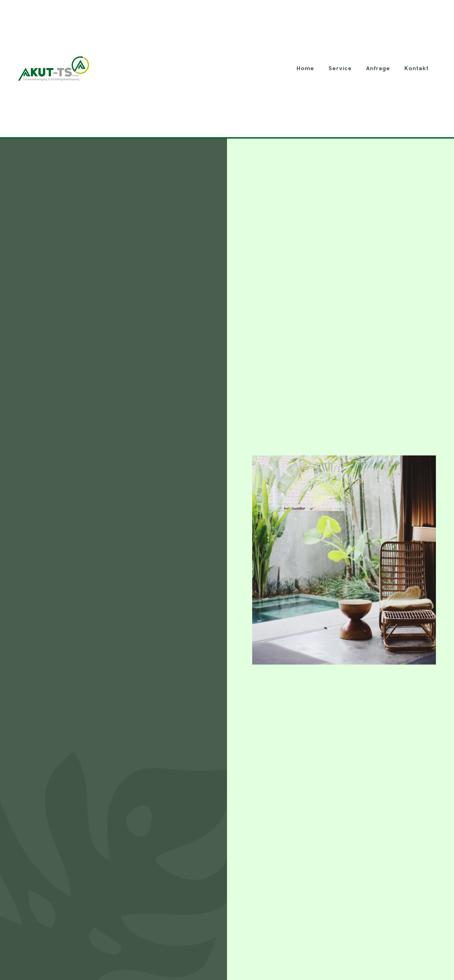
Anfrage (378, 69)
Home (305, 69)
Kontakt (417, 69)
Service (340, 69)
